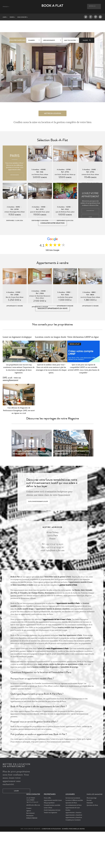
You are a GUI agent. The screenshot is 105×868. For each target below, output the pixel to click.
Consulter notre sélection (52, 223)
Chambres (31, 40)
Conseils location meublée (52, 806)
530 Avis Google (52, 250)
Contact (29, 809)
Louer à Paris (48, 808)
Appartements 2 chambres (74, 815)
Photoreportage (92, 798)
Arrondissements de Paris (73, 806)
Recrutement (30, 813)
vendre (12, 17)
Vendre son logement (50, 813)
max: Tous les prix (70, 40)
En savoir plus (90, 211)
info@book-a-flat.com (33, 805)
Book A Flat (52, 8)
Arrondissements (49, 40)
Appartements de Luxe (73, 808)
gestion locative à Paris (68, 585)
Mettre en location (53, 113)
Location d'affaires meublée (74, 801)
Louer (5, 17)
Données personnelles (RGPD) (73, 829)
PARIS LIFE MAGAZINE (95, 795)
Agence (29, 811)
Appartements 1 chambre (73, 813)
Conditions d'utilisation (51, 829)
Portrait (89, 801)
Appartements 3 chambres (74, 818)
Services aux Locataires (73, 798)
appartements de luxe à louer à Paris (57, 619)
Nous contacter (23, 17)
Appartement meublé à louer (53, 801)
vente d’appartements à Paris (57, 649)
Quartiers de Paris (71, 803)
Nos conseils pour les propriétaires (52, 325)
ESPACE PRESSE (32, 818)
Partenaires (30, 816)
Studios (68, 810)
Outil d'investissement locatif (38, 502)
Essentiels (90, 803)
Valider (87, 40)
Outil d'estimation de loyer (52, 810)
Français (6, 7)
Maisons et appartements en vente (52, 309)
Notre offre (47, 798)
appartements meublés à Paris (68, 604)
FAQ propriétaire (49, 803)
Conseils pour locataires (73, 820)
